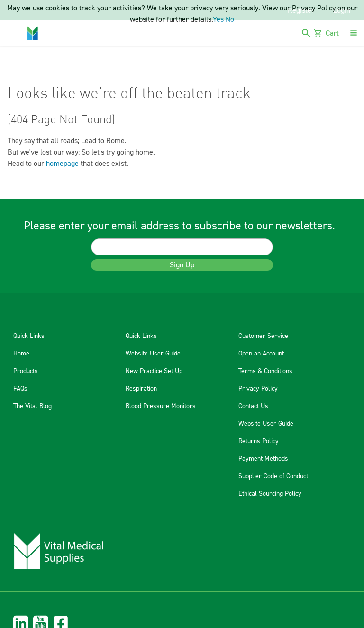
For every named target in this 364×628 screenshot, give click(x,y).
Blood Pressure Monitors (161, 406)
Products (26, 371)
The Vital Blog (32, 406)
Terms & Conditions (265, 371)
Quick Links (29, 336)
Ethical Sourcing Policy (270, 494)
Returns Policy (259, 441)
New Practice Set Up (154, 371)
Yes (218, 19)
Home (21, 354)
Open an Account (261, 354)
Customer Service (263, 336)
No (230, 19)
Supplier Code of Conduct (273, 476)
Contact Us (253, 406)
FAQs (20, 389)
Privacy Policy (258, 389)
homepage (62, 164)
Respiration (141, 389)
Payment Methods (263, 459)
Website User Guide (153, 354)
